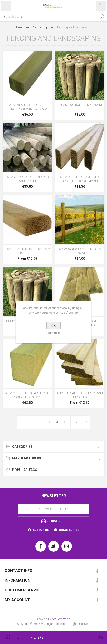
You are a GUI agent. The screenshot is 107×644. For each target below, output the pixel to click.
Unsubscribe (69, 530)
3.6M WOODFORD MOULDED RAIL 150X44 (80, 251)
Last (85, 422)
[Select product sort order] (20, 637)
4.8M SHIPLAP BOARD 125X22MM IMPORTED (80, 395)
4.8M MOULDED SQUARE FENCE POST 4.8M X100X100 (27, 395)
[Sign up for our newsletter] (53, 509)
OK (53, 326)
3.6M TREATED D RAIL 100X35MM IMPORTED (27, 251)
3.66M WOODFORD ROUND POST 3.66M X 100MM (27, 179)
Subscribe (41, 530)
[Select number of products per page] (7, 637)
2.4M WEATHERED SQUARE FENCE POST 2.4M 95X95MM (27, 107)
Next (75, 422)
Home (18, 27)
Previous (22, 422)
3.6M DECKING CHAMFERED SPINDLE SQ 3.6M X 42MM (80, 179)
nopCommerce (61, 619)
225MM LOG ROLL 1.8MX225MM (80, 105)
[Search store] (49, 17)
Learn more (54, 333)
